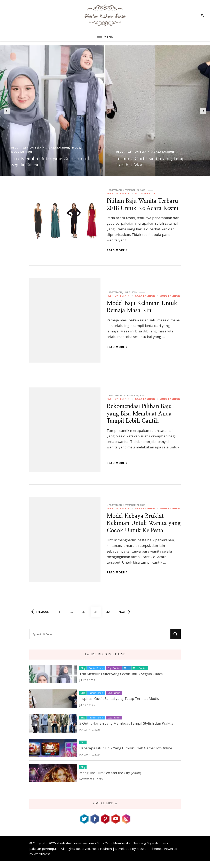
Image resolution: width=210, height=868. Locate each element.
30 (86, 617)
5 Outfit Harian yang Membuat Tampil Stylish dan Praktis (126, 730)
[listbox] (105, 111)
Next (125, 619)
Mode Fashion (22, 152)
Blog (15, 148)
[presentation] (7, 111)
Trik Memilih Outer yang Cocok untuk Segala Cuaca (121, 681)
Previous (40, 619)
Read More (117, 258)
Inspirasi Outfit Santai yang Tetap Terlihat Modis (119, 706)
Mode (76, 148)
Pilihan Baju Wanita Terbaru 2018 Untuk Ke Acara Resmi (138, 208)
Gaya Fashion (59, 148)
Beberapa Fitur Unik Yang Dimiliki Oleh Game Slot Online (126, 755)
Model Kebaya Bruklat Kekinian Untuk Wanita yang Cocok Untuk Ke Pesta (143, 530)
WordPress (42, 861)
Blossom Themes (150, 856)
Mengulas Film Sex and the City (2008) (110, 780)
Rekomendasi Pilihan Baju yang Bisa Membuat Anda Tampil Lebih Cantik (140, 421)
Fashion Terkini (34, 148)
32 (110, 617)
